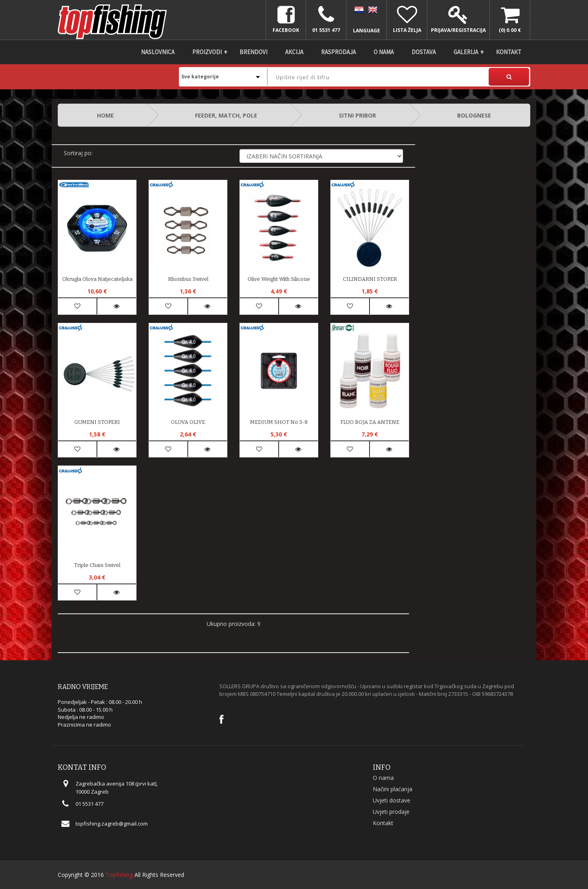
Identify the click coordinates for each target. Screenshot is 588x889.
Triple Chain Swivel (97, 565)
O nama (384, 52)
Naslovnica (158, 52)
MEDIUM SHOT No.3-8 (279, 422)
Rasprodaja (338, 52)
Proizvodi (207, 52)
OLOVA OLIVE (188, 422)
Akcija (294, 52)
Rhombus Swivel (188, 279)
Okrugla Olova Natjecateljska (97, 279)
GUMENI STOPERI (97, 422)
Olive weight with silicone (279, 279)
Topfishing (119, 875)
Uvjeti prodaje (391, 812)
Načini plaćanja (393, 789)
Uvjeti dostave (392, 800)
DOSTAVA (424, 52)
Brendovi (253, 52)
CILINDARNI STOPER (370, 279)
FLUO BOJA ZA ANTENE (370, 422)
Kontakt (509, 52)
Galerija (466, 52)
